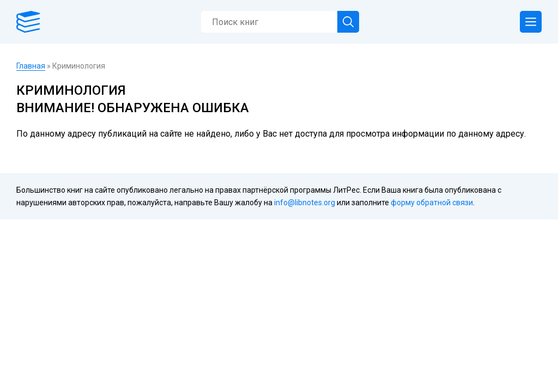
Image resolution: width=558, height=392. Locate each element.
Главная (31, 66)
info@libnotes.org (305, 203)
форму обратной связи (432, 203)
